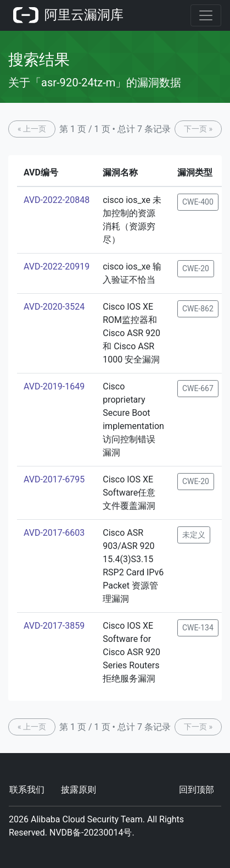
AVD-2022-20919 (57, 267)
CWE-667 (198, 388)
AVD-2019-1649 (54, 386)
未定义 (194, 535)
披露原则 (78, 790)
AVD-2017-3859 (54, 626)
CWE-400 (198, 202)
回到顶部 (197, 790)
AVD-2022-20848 (57, 200)
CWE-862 (198, 309)
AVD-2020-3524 (54, 307)
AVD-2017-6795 (54, 479)
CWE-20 (196, 268)
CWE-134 (198, 628)
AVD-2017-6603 (54, 533)
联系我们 (27, 790)
